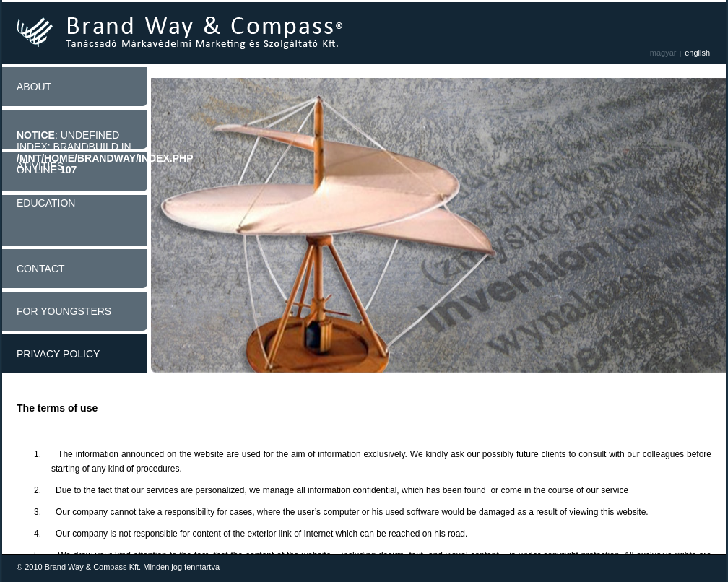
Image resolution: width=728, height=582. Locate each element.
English (697, 53)
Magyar (663, 53)
